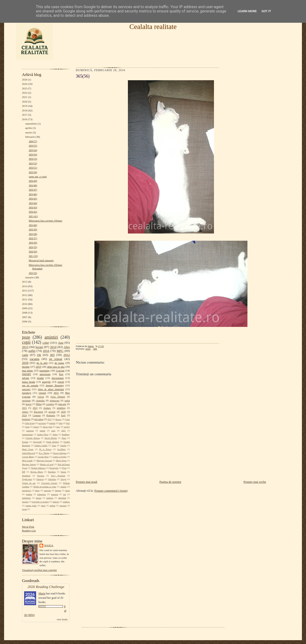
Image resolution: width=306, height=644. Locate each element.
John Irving (30, 423)
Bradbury (66, 434)
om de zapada (30, 385)
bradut (41, 378)
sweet (24, 509)
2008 (25, 313)
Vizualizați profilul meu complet (39, 570)
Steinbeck (26, 476)
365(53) (33, 159)
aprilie (29, 128)
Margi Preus (61, 461)
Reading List (29, 530)
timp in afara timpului (51, 389)
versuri (42, 393)
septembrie (31, 124)
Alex (67, 347)
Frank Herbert (53, 442)
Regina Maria (37, 472)
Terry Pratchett (58, 476)
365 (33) (33, 256)
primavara (55, 401)
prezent (25, 502)
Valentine (52, 479)
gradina (29, 494)
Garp (54, 445)
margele (46, 382)
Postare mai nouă (87, 482)
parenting (44, 370)
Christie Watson (33, 438)
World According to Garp (45, 487)
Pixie (64, 468)
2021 (25, 97)
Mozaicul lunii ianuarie (41, 260)
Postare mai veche (255, 482)
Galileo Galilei (41, 445)
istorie (36, 427)
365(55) (33, 146)
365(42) (33, 212)
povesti (52, 412)
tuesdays (27, 393)
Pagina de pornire (170, 482)
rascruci (26, 389)
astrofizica (26, 490)
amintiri (51, 337)
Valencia (40, 479)
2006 (25, 321)
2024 (25, 84)
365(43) (33, 207)
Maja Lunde (27, 461)
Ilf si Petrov (45, 449)
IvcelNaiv (62, 449)
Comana (36, 415)
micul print (47, 427)
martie (29, 132)
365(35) (33, 247)
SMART (27, 374)
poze (26, 337)
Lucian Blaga (28, 457)
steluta (52, 506)
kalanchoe (42, 494)
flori (68, 423)
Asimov (47, 408)
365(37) (33, 238)
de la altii (42, 363)
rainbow (66, 502)
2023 (25, 88)
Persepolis (54, 468)
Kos (61, 374)
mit (65, 494)
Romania (51, 415)
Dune (64, 438)
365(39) (33, 229)
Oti (39, 355)
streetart (63, 506)
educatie (62, 404)
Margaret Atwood (44, 461)
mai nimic (27, 370)
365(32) (33, 273)
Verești (63, 479)
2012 (25, 295)
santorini (30, 431)
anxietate (26, 401)
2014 (25, 286)
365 (52, 355)
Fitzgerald (37, 442)
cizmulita (40, 401)
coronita (50, 404)
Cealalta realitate (153, 27)
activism (42, 423)
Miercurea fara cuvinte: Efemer (46, 221)
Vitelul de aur (29, 483)
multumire (26, 498)
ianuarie (29, 277)
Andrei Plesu (43, 434)
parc (58, 427)
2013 (25, 291)
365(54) (33, 150)
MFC (60, 351)
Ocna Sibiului (58, 397)
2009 (25, 308)
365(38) (33, 234)
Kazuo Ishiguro (60, 453)
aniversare (45, 374)
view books (62, 619)
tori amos (39, 419)
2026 (25, 80)
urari (53, 431)
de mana (59, 363)
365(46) (33, 194)
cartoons (47, 490)
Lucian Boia (43, 457)
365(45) (33, 199)
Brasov (58, 419)
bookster (26, 419)
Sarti (63, 415)
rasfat (67, 401)
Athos (55, 434)
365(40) (33, 225)
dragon (58, 490)
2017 (25, 115)
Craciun (60, 370)
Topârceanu (27, 479)
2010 (25, 304)
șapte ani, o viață (38, 177)
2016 (25, 119)
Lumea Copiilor (60, 457)
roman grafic (31, 506)
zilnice (25, 412)
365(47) (33, 190)
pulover (56, 502)
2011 (25, 299)
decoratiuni (58, 378)
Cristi (67, 419)
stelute (42, 431)
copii (26, 342)
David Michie (51, 438)
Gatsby (63, 445)
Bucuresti (39, 412)
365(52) (33, 163)
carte (25, 355)
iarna (27, 427)
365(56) (33, 154)
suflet (32, 351)
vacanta (35, 359)
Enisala (25, 442)
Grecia (41, 397)
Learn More (247, 11)
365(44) (33, 203)
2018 (25, 110)
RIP (24, 472)
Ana (61, 343)
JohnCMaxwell (29, 453)
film (61, 423)
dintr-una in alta (56, 367)
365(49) (33, 181)
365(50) (33, 172)
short (43, 506)
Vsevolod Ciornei (49, 483)
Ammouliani (27, 434)
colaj (46, 343)
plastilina (62, 498)
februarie (30, 137)
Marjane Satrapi (29, 464)
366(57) (33, 141)
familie (52, 423)
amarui (63, 487)
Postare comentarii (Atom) (111, 491)
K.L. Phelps (44, 453)
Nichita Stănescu (38, 468)
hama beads (29, 382)
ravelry (67, 427)
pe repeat (56, 359)
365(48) (33, 185)
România (52, 472)
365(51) (33, 168)
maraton (55, 494)
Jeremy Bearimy (55, 385)
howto (29, 404)
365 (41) (33, 216)
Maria (49, 545)
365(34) (33, 251)
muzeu (39, 498)
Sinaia (63, 472)
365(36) (33, 243)
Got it (266, 11)
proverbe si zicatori (40, 502)
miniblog (61, 408)
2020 (25, 102)
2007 (25, 317)
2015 (25, 282)
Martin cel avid (47, 464)
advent (26, 378)
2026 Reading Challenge (46, 587)
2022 (25, 93)
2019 (25, 106)
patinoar (50, 498)
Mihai (39, 404)
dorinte (26, 367)
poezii (61, 382)
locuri (39, 347)
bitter (37, 490)
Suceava (41, 476)
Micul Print (28, 527)
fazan (68, 490)
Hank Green (28, 449)
